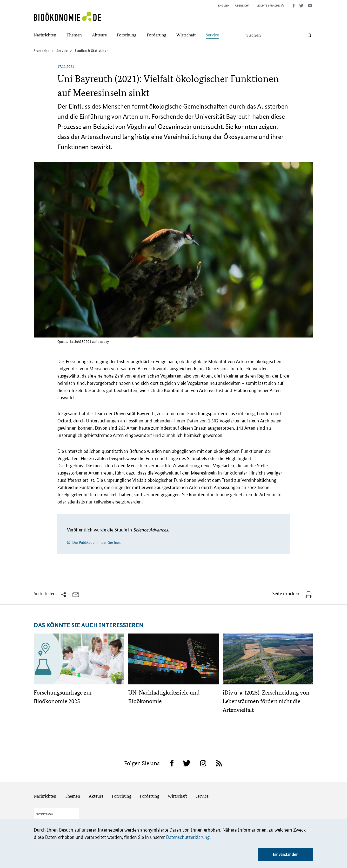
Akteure (96, 796)
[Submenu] (45, 35)
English (224, 5)
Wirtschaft (177, 796)
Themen (73, 796)
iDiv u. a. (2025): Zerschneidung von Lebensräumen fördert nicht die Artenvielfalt (266, 701)
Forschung (122, 796)
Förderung (150, 796)
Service (202, 796)
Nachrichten (45, 796)
